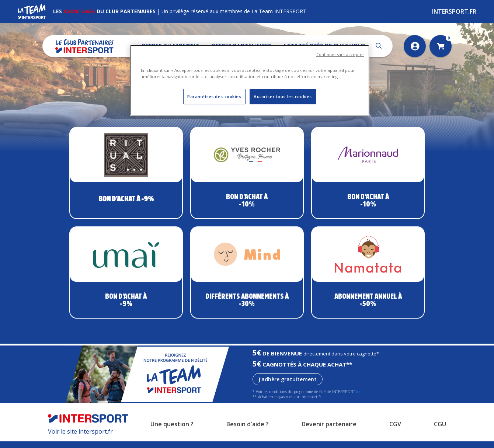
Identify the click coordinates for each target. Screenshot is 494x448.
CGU (440, 431)
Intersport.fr (454, 11)
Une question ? (172, 431)
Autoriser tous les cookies (283, 96)
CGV (395, 431)
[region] (250, 80)
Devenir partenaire (329, 431)
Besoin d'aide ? (248, 431)
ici (358, 398)
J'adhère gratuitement (288, 386)
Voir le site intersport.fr (80, 438)
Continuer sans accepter (340, 55)
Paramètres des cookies (214, 96)
